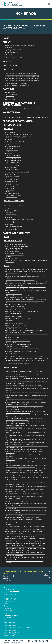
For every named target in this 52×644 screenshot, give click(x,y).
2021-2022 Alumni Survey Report (15, 257)
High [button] (6, 620)
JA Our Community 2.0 (12, 185)
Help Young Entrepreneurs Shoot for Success (18, 318)
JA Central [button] (21, 642)
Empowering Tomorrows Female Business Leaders (20, 332)
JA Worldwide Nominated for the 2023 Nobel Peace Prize (21, 351)
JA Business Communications (14, 143)
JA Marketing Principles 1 (13, 178)
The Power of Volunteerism (13, 322)
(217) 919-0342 (7, 580)
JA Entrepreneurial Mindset (13, 155)
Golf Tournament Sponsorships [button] (13, 600)
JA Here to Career (11, 214)
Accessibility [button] (7, 642)
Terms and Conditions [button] (10, 640)
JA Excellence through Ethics (14, 157)
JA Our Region (10, 190)
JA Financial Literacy (12, 167)
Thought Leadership (13, 241)
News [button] (6, 613)
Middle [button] (6, 619)
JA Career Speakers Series (13, 147)
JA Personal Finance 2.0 (12, 194)
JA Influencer (10, 224)
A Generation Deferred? (12, 315)
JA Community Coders (12, 150)
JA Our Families (10, 187)
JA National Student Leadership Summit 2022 (18, 364)
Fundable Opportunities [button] (11, 598)
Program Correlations (14, 201)
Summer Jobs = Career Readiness (15, 306)
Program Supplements (14, 205)
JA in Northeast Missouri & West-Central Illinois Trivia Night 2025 (23, 78)
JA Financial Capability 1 (12, 164)
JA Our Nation (10, 188)
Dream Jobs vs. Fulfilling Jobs (14, 317)
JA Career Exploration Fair (13, 145)
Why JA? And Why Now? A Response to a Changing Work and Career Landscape (27, 358)
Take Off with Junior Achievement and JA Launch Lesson (21, 329)
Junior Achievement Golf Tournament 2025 (17, 85)
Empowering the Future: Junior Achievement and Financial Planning (24, 331)
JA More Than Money (12, 181)
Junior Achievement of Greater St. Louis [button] (15, 624)
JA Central (9, 47)
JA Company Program (12, 152)
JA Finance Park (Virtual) (13, 162)
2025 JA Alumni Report (12, 259)
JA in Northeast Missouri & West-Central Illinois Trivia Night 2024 (23, 77)
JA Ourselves (10, 192)
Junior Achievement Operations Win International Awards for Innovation (25, 406)
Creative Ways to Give (12, 94)
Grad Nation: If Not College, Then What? (17, 304)
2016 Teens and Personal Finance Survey (17, 245)
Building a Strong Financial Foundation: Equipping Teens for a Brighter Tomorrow (27, 299)
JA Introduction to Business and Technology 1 (18, 171)
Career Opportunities (16, 233)
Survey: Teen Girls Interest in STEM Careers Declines (20, 481)
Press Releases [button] (8, 610)
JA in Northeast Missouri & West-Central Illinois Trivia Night (21, 73)
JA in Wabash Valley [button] (10, 634)
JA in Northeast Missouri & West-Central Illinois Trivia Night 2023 (23, 75)
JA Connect (9, 217)
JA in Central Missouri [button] (10, 626)
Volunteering (11, 112)
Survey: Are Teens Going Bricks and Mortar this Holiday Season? (23, 517)
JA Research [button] (8, 609)
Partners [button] (7, 597)
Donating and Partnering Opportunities (19, 104)
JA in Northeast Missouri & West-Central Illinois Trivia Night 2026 (23, 80)
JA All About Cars (11, 133)
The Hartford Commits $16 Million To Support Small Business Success (24, 450)
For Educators (12, 125)
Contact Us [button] (7, 579)
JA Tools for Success (12, 197)
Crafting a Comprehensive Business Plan (17, 325)
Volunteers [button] (8, 588)
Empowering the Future (13, 343)
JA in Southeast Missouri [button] (11, 629)
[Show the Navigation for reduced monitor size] (49, 4)
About (7, 42)
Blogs (7, 266)
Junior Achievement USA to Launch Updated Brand (20, 444)
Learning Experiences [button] (11, 616)
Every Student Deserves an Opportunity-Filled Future (20, 46)
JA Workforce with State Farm (14, 294)
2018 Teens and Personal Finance (15, 255)
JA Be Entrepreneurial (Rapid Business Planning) (19, 136)
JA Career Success (11, 148)
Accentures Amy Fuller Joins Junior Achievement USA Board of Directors (25, 476)
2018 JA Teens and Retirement (14, 250)
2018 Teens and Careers (12, 252)
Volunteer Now (10, 116)
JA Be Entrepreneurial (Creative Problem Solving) (19, 134)
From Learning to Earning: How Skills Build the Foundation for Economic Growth (27, 270)
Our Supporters (10, 96)
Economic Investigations (13, 228)
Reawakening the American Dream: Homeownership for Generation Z (24, 303)
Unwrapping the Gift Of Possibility (15, 324)
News (6, 237)
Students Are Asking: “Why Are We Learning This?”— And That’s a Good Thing (26, 287)
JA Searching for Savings (13, 223)
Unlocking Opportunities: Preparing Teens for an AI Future (21, 308)
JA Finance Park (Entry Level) (14, 159)
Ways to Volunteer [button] (9, 589)
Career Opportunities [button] (10, 612)
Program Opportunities (18, 121)
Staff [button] (6, 605)
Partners (8, 89)
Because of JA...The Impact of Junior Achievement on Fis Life (22, 311)
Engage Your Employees (13, 98)
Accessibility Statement (12, 53)
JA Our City (9, 183)
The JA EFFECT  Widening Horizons (16, 355)
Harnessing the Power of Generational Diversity (18, 341)
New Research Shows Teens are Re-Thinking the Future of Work (23, 348)
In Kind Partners (10, 93)
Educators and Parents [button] (12, 591)
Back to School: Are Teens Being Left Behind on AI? (20, 289)
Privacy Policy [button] (19, 640)
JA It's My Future (11, 174)
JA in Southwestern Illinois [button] (12, 632)
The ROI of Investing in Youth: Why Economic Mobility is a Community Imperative (27, 282)
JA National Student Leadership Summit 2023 (18, 346)
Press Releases (11, 367)
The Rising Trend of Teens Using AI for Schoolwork (19, 345)
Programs (9, 129)
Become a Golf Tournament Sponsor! (16, 58)
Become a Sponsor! (11, 56)
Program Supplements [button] (11, 593)
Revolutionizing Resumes (13, 339)
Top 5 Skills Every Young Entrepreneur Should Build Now (21, 298)
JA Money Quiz (10, 212)
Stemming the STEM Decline (14, 313)
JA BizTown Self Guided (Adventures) (16, 141)
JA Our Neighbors (11, 209)
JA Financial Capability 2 (12, 166)
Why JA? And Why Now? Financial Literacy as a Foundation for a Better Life (26, 357)
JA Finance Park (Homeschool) (14, 160)
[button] (30, 641)
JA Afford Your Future (12, 230)
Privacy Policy (10, 51)
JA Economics (10, 154)
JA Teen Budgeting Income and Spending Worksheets (20, 219)
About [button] (6, 604)
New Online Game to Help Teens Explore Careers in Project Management (25, 443)
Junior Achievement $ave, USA (14, 226)
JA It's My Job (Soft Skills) (13, 176)
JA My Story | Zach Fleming (13, 350)
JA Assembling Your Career (13, 221)
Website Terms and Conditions (14, 49)
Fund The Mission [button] (9, 602)
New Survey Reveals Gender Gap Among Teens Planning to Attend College (26, 530)
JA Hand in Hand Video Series (14, 216)
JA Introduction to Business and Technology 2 (18, 173)
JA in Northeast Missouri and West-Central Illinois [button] (18, 627)
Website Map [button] (14, 642)
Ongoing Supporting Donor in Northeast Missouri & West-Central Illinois (25, 109)
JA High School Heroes (12, 169)
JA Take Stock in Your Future (14, 195)
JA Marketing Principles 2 (13, 180)
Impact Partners (11, 100)
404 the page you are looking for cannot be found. (24, 27)
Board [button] (6, 607)
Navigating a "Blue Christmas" (14, 327)
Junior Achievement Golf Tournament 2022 (17, 82)
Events (7, 61)
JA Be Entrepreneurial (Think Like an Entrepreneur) (20, 138)
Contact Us (9, 54)
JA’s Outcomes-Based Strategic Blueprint (17, 275)
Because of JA (10, 320)
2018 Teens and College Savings (14, 253)
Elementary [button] (8, 617)
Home (6, 38)
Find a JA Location (9, 636)
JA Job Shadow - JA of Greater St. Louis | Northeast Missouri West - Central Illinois (27, 118)
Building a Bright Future (13, 338)
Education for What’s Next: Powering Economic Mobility (21, 280)
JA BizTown (9, 140)
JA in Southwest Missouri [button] (11, 631)
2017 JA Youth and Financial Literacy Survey (17, 246)
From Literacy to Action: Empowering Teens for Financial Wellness (23, 310)
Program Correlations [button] (10, 595)
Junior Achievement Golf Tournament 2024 (18, 84)
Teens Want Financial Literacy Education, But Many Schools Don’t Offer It (25, 301)
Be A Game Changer (12, 353)
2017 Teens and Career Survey (14, 248)
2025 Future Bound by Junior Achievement (18, 296)
